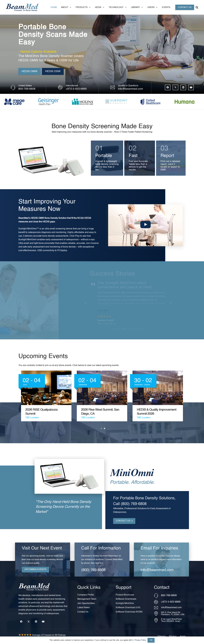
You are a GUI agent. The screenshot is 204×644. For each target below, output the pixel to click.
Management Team (87, 599)
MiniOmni (103, 289)
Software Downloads (126, 599)
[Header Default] (22, 7)
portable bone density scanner (123, 289)
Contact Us (83, 612)
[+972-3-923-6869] (158, 602)
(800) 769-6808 (93, 576)
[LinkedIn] (183, 87)
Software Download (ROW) (129, 612)
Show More (99, 306)
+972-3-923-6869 (76, 89)
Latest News (83, 608)
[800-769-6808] (158, 596)
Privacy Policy (140, 640)
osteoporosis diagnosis (34, 232)
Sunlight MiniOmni (22, 229)
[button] (70, 7)
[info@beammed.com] (158, 608)
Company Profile (86, 595)
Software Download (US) (128, 608)
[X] (175, 87)
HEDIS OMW (32, 218)
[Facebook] (168, 87)
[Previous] (82, 303)
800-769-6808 (27, 89)
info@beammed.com (130, 89)
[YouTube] (191, 87)
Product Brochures (125, 595)
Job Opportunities (86, 603)
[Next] (167, 303)
